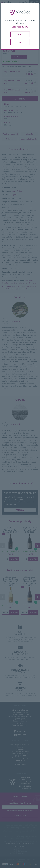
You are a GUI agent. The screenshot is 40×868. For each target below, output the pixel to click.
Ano (20, 34)
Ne (20, 42)
